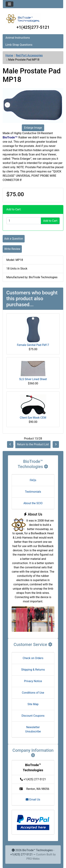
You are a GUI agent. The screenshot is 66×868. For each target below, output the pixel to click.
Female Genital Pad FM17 (33, 345)
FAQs (33, 480)
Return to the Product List (33, 444)
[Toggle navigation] (10, 4)
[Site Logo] (33, 19)
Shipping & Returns (33, 670)
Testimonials (33, 492)
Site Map (33, 704)
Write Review (12, 249)
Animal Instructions (18, 38)
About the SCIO (33, 503)
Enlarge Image (33, 128)
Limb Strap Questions (19, 45)
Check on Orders (33, 658)
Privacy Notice (33, 681)
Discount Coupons (33, 716)
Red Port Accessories (29, 55)
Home (9, 55)
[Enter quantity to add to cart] (24, 221)
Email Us (33, 800)
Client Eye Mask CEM (33, 418)
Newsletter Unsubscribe (33, 729)
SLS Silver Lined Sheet (33, 379)
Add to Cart (50, 221)
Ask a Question (14, 239)
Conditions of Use (33, 693)
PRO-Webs (33, 859)
